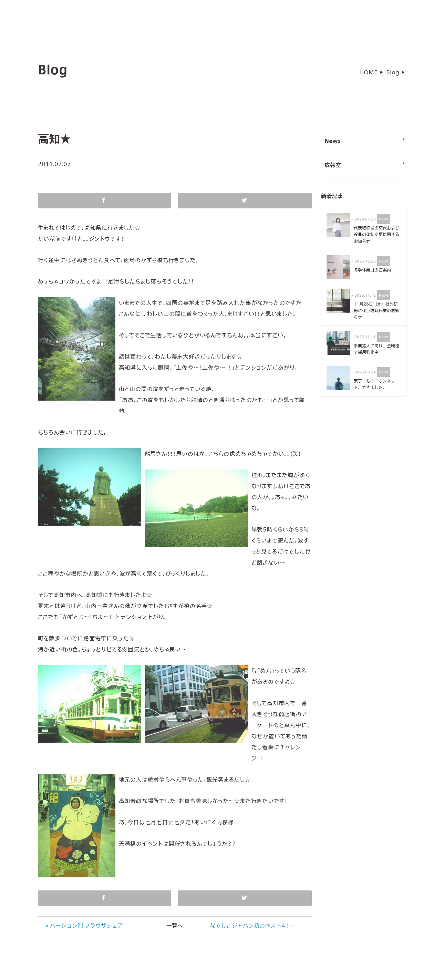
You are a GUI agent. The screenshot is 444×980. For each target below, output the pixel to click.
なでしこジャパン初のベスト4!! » (251, 928)
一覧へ (175, 928)
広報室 (365, 167)
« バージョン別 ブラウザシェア (84, 928)
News (365, 143)
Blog (393, 75)
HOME (368, 75)
